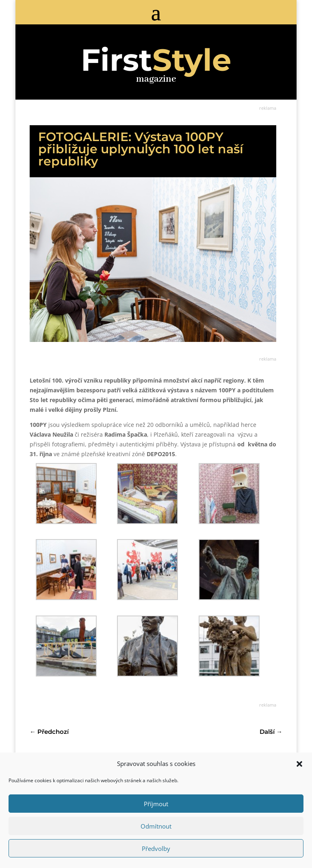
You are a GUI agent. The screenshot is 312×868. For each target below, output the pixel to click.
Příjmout (156, 804)
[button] (299, 764)
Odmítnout (156, 826)
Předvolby (156, 848)
